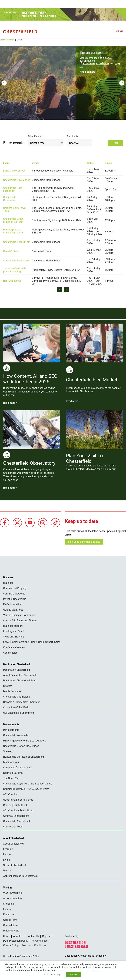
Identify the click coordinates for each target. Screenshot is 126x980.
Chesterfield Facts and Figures (20, 620)
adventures (89, 63)
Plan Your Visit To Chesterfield (84, 458)
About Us (18, 936)
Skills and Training (14, 636)
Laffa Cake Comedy (14, 170)
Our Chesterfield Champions (19, 713)
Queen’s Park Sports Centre (18, 800)
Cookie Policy (11, 945)
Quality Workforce (13, 610)
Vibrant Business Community (19, 615)
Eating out (9, 914)
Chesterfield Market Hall (17, 821)
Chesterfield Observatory (10, 199)
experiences (103, 63)
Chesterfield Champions (17, 697)
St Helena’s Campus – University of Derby (26, 789)
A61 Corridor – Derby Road (18, 810)
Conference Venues (14, 647)
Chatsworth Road (13, 826)
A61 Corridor (10, 794)
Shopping (9, 904)
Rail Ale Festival (12, 281)
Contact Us (33, 936)
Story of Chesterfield (15, 865)
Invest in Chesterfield (15, 599)
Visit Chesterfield (7, 40)
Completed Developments (18, 767)
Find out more (87, 72)
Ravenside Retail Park (15, 805)
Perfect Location (12, 604)
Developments (11, 730)
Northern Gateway (13, 773)
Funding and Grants (14, 631)
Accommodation (12, 898)
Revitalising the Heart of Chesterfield (23, 757)
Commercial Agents (14, 593)
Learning (8, 849)
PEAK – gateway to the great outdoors (25, 740)
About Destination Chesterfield (20, 675)
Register (47, 936)
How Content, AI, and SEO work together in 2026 (30, 379)
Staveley (8, 751)
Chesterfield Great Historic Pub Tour (13, 220)
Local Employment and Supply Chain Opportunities (32, 642)
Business (8, 583)
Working (8, 870)
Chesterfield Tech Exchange (13, 189)
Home (7, 936)
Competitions (11, 925)
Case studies (10, 653)
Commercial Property (15, 588)
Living (7, 860)
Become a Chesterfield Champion (22, 702)
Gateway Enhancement (16, 816)
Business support (13, 626)
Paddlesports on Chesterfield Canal (13, 231)
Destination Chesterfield (20, 32)
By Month (72, 136)
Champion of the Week (16, 707)
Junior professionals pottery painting (15, 270)
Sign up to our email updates (84, 542)
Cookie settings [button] (53, 974)
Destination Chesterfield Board (20, 680)
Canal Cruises (11, 251)
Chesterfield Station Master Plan (21, 746)
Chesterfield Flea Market (17, 180)
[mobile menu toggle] (118, 31)
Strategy (8, 686)
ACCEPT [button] (73, 975)
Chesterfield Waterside (16, 735)
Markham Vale (11, 762)
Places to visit (11, 930)
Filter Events (35, 136)
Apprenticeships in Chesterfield (20, 876)
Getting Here (10, 920)
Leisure (7, 854)
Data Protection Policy (16, 941)
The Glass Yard (12, 778)
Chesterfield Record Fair (16, 242)
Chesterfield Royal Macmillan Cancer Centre (28, 783)
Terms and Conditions (34, 945)
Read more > (10, 403)
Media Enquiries (12, 691)
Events (7, 909)
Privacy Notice (39, 941)
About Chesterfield (13, 844)
